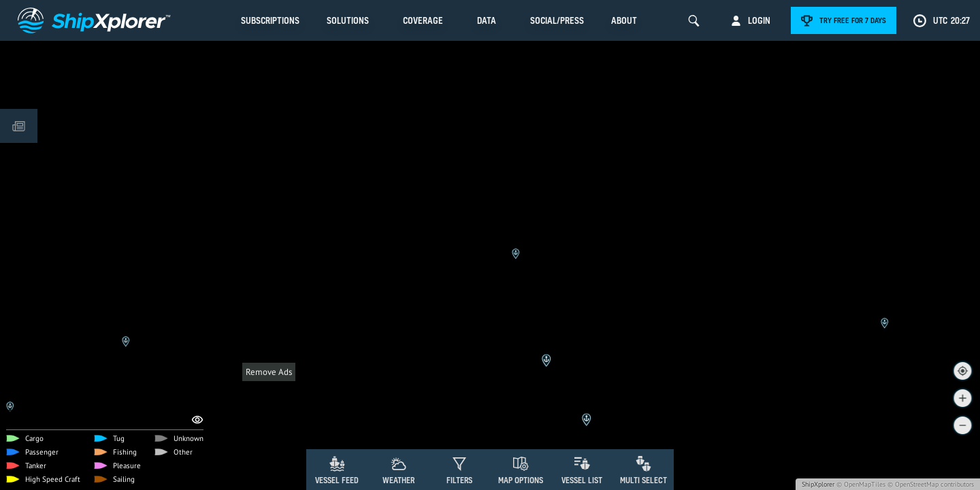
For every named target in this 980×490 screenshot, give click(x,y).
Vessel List (582, 480)
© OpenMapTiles (861, 484)
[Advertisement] (490, 412)
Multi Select (643, 480)
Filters (459, 480)
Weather (398, 480)
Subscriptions (270, 20)
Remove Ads (269, 372)
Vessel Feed (337, 480)
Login (759, 20)
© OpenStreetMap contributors (931, 484)
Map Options (521, 480)
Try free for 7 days (853, 20)
